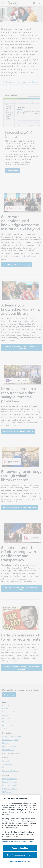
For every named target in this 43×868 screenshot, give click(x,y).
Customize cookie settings (20, 861)
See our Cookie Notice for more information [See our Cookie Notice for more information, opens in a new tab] (18, 841)
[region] (20, 831)
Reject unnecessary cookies (20, 855)
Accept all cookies (20, 848)
